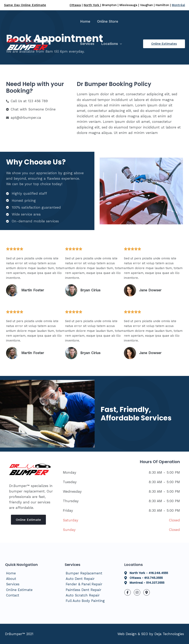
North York (92, 5)
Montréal (178, 5)
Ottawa (75, 5)
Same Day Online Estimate (25, 5)
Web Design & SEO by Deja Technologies (151, 634)
